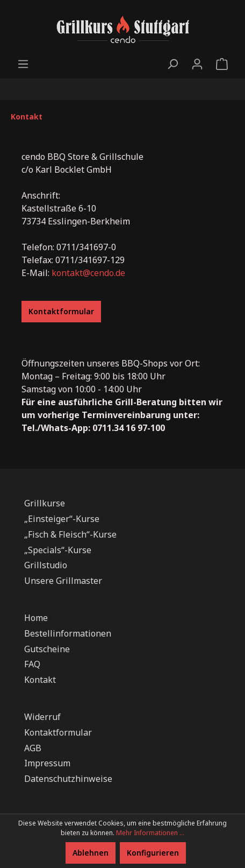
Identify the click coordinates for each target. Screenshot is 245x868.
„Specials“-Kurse (58, 550)
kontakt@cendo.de (88, 273)
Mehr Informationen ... (150, 833)
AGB (33, 748)
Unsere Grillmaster (63, 581)
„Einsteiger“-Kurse (62, 519)
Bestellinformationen (68, 633)
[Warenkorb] (222, 64)
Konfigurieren (153, 853)
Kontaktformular (61, 311)
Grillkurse (45, 503)
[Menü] (23, 64)
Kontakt (40, 680)
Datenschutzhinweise (68, 779)
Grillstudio (46, 565)
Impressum (47, 763)
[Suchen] (172, 64)
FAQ (32, 664)
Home (36, 618)
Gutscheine (47, 649)
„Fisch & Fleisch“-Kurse (70, 534)
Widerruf (42, 717)
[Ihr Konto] (197, 64)
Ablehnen (91, 853)
